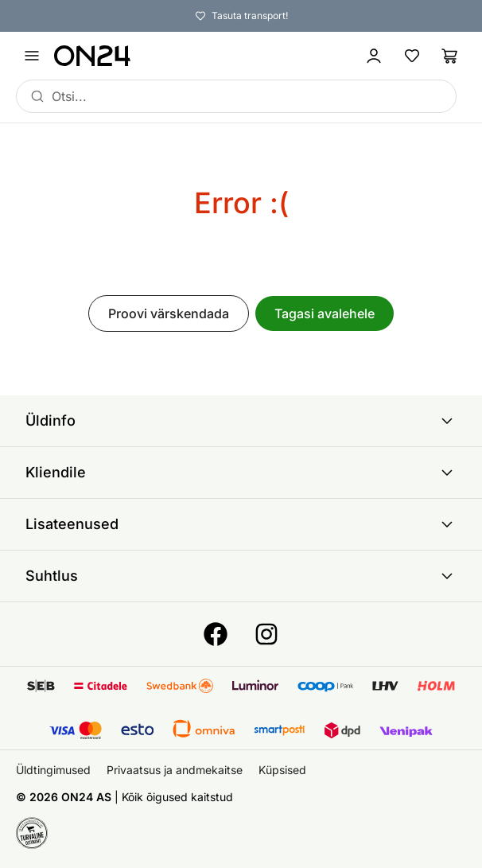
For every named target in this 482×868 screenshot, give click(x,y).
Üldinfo (241, 421)
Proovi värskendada (169, 313)
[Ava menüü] (32, 56)
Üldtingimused (53, 770)
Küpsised (282, 770)
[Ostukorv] (450, 56)
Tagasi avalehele (325, 313)
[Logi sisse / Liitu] (374, 56)
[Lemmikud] (412, 56)
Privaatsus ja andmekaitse (175, 770)
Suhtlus (241, 576)
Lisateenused (241, 524)
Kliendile (241, 473)
